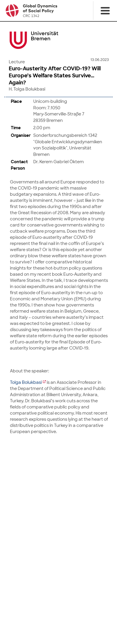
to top (59, 467)
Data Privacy (67, 628)
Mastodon (93, 615)
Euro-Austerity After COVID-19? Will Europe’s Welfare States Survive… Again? (55, 76)
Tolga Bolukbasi (26, 382)
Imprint (47, 628)
